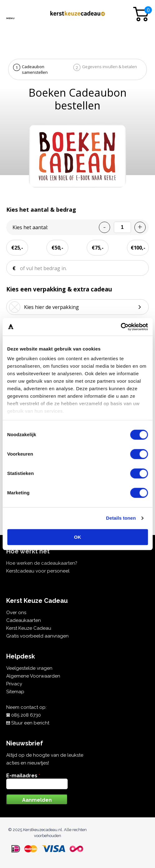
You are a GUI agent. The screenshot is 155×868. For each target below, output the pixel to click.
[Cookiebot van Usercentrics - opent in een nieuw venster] (121, 327)
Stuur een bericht (30, 723)
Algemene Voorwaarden (33, 676)
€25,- (17, 248)
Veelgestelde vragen (29, 668)
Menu (10, 18)
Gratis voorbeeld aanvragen (37, 636)
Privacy (14, 684)
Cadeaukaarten (24, 620)
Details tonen (121, 518)
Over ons (16, 613)
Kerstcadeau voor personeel (38, 571)
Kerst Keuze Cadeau (29, 628)
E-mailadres (23, 776)
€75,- (98, 248)
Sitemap (15, 692)
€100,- (138, 248)
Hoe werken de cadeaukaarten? (42, 563)
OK (77, 537)
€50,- (57, 248)
